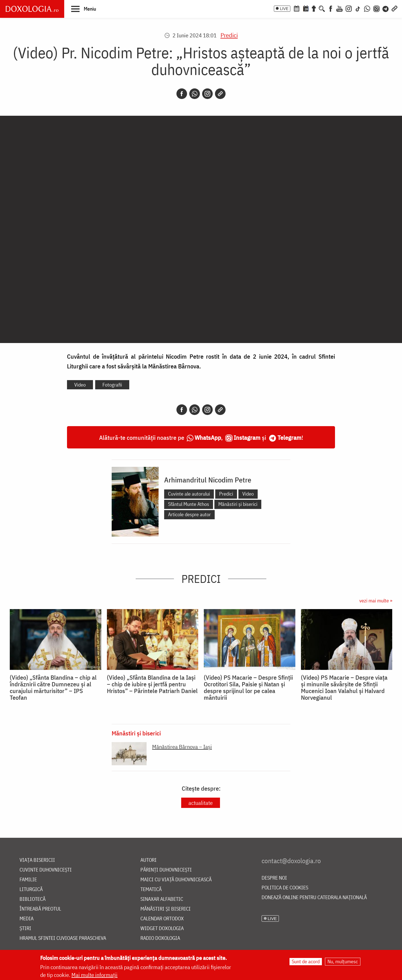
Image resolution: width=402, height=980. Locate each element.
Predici (229, 35)
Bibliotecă (33, 899)
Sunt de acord (306, 961)
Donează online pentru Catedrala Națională (314, 898)
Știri (25, 929)
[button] (84, 9)
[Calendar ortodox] (296, 8)
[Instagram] (349, 8)
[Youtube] (339, 8)
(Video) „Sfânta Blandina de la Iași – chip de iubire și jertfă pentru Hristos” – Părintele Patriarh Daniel (152, 684)
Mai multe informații (94, 975)
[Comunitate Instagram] (376, 8)
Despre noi (274, 878)
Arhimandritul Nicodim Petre (208, 480)
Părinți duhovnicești (166, 870)
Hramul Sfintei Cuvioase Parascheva (63, 938)
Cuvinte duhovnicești (46, 870)
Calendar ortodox (162, 919)
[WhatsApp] (367, 8)
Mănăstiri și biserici (238, 504)
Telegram (289, 437)
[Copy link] (220, 94)
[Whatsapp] (195, 94)
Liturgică (31, 890)
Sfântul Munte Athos (189, 504)
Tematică (151, 890)
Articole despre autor (189, 514)
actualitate (201, 803)
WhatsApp (208, 437)
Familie (28, 880)
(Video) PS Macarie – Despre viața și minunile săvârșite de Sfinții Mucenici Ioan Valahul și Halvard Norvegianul (344, 687)
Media (27, 919)
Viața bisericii (37, 860)
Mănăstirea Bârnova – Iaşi (182, 747)
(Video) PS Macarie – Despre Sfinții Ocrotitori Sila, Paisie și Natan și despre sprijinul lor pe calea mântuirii (248, 687)
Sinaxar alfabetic (162, 899)
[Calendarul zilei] (306, 8)
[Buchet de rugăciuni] (314, 8)
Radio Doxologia (160, 938)
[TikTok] (358, 8)
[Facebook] (331, 8)
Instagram (247, 437)
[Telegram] (386, 8)
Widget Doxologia (162, 929)
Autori (149, 860)
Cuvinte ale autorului (189, 494)
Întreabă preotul (40, 909)
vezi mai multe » (376, 601)
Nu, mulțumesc (343, 961)
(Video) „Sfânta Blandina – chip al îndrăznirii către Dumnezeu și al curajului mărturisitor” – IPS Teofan (53, 687)
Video (80, 385)
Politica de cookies (285, 888)
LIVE (284, 9)
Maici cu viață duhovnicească (176, 880)
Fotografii (112, 385)
